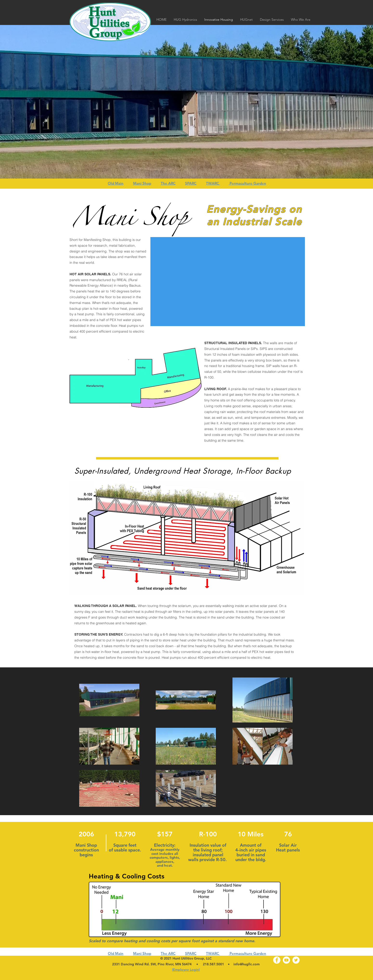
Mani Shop (142, 183)
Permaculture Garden (247, 183)
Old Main (116, 183)
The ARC (168, 183)
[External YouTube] (228, 282)
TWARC (213, 183)
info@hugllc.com (247, 964)
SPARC (191, 183)
